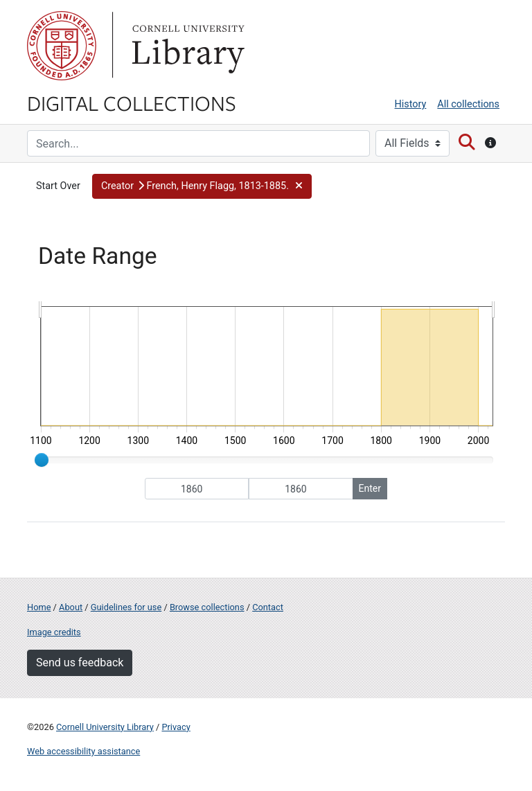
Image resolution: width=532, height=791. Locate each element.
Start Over (58, 186)
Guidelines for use (126, 607)
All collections (468, 104)
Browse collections (207, 607)
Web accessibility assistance (83, 751)
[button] (202, 186)
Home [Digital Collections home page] (39, 607)
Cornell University (62, 46)
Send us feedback (80, 663)
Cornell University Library (105, 727)
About (71, 607)
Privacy (176, 727)
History (411, 104)
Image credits (54, 632)
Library (186, 46)
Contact (268, 607)
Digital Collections (132, 103)
